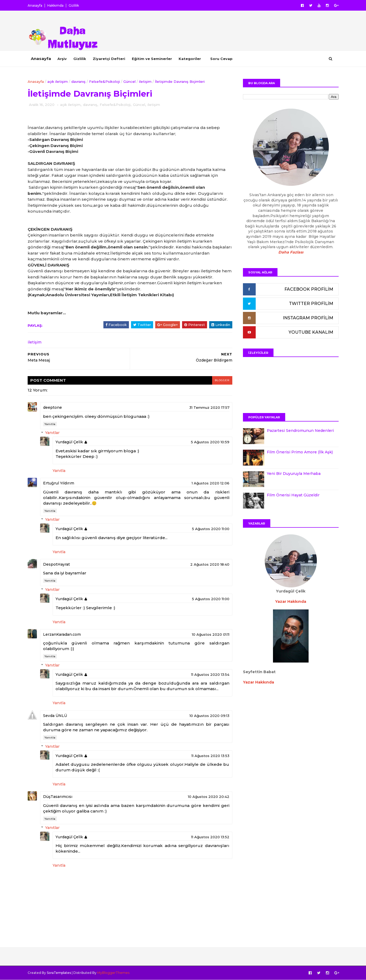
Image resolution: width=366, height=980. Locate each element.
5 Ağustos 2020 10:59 (210, 442)
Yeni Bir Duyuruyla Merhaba (294, 474)
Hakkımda (55, 5)
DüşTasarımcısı (58, 797)
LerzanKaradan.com (62, 634)
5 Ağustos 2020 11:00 (211, 529)
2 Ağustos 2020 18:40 (210, 564)
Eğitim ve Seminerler (152, 59)
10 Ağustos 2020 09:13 (209, 716)
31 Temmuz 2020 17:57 (209, 407)
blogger (222, 380)
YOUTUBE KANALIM (311, 332)
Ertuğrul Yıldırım (59, 483)
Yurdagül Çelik (69, 442)
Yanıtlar (52, 433)
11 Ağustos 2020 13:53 (210, 756)
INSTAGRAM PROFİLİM (308, 318)
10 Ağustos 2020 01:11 (211, 634)
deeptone (52, 407)
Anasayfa (35, 5)
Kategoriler (190, 59)
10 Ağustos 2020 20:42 (209, 797)
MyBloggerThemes (113, 973)
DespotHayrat (56, 564)
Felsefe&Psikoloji (104, 81)
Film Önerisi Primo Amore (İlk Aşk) (300, 452)
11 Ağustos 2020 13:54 (210, 674)
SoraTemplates (59, 973)
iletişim (145, 81)
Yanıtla (50, 424)
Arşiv (62, 59)
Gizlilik (74, 5)
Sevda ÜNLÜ (55, 716)
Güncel (129, 81)
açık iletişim (58, 81)
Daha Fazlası (291, 252)
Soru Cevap (221, 59)
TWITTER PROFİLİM (311, 304)
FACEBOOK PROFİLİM (309, 289)
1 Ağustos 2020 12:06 (211, 483)
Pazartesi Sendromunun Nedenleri (300, 431)
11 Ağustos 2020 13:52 (210, 837)
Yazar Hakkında (258, 682)
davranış (78, 81)
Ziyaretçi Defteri (109, 59)
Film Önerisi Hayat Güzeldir (293, 495)
